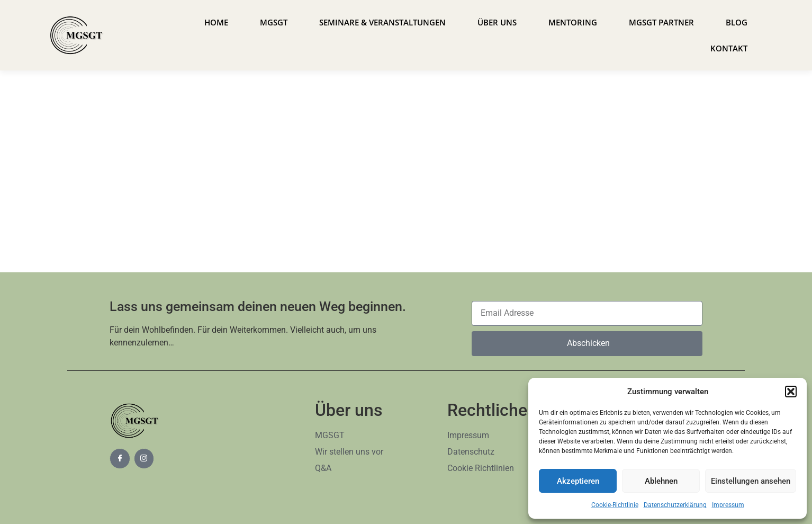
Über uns (497, 22)
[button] (791, 392)
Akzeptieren (578, 481)
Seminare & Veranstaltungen (382, 22)
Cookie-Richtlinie (615, 505)
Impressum (728, 505)
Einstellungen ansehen (751, 481)
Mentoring (573, 22)
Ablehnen (661, 481)
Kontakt (729, 48)
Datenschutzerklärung (675, 505)
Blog (737, 22)
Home (216, 22)
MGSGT (274, 22)
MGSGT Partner (661, 22)
